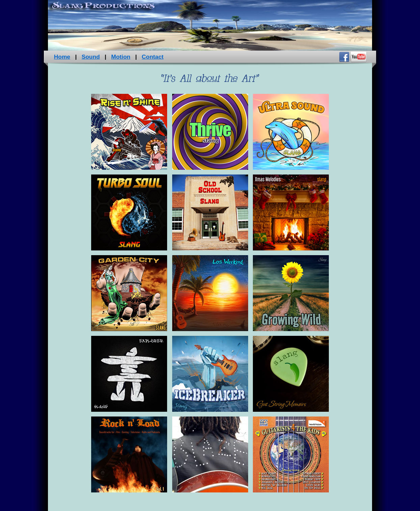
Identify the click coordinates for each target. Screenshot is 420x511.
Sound (91, 57)
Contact (153, 57)
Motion (121, 57)
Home (62, 57)
